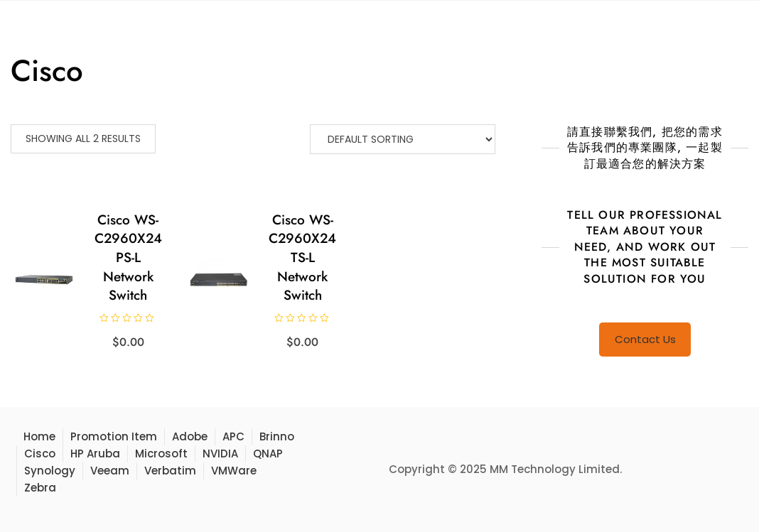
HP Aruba (95, 454)
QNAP (268, 454)
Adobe (190, 436)
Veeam (110, 471)
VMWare (234, 471)
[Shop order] (403, 139)
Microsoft (161, 454)
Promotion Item (114, 436)
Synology (50, 471)
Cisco (40, 454)
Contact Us (645, 339)
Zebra (40, 488)
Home (39, 436)
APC (233, 436)
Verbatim (170, 471)
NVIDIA (220, 454)
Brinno (277, 436)
